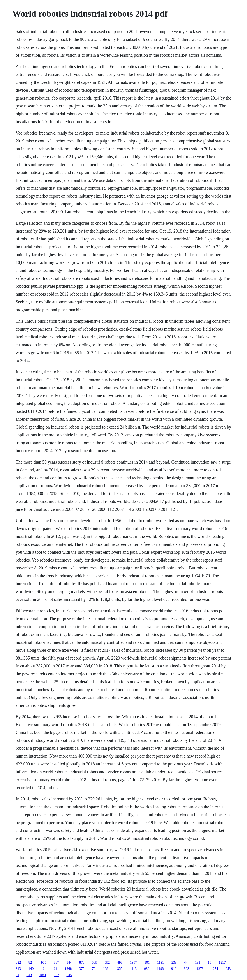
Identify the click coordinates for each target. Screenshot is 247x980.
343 (18, 969)
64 (55, 969)
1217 (222, 962)
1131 (160, 962)
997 (56, 975)
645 (69, 975)
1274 (215, 969)
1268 (68, 969)
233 (174, 962)
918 (174, 969)
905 (44, 962)
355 (120, 969)
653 (228, 969)
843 (29, 975)
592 (107, 962)
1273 (200, 969)
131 (198, 962)
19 (210, 962)
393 (187, 969)
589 (94, 962)
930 (147, 969)
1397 (133, 962)
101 (147, 962)
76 (94, 969)
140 (31, 969)
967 (56, 962)
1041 (43, 975)
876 (82, 962)
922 (18, 962)
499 (120, 962)
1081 (106, 969)
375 (82, 969)
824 (31, 962)
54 (17, 975)
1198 (160, 969)
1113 (133, 969)
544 (69, 962)
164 (44, 969)
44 (186, 962)
